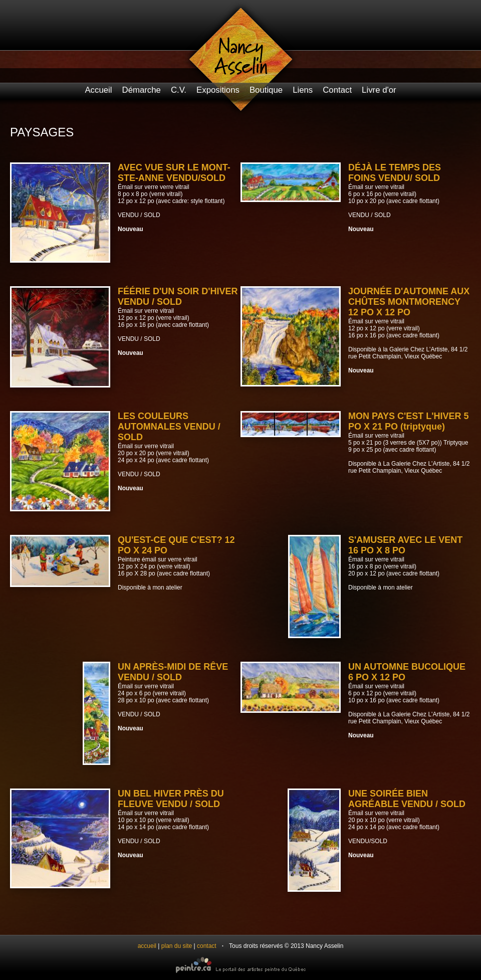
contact (207, 946)
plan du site (177, 946)
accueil (147, 946)
